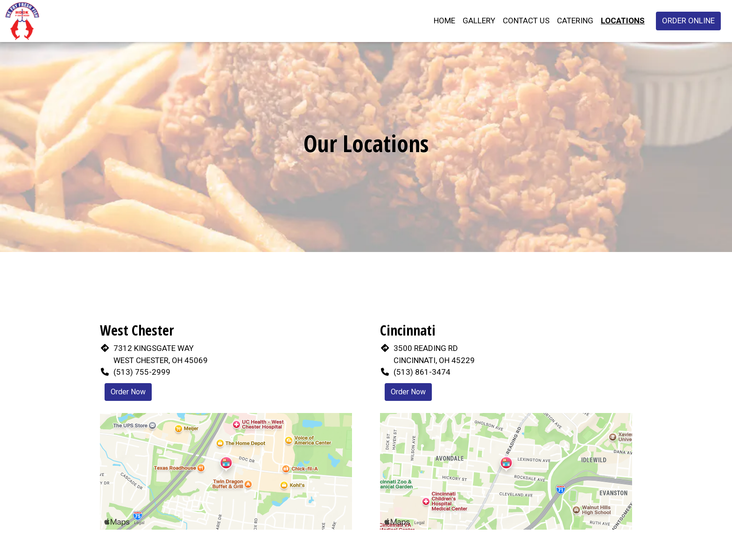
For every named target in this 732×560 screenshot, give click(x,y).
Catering (575, 21)
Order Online (688, 21)
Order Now (128, 392)
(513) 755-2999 (142, 372)
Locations (623, 21)
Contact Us (526, 21)
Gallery (479, 21)
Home (444, 21)
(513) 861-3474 (422, 372)
